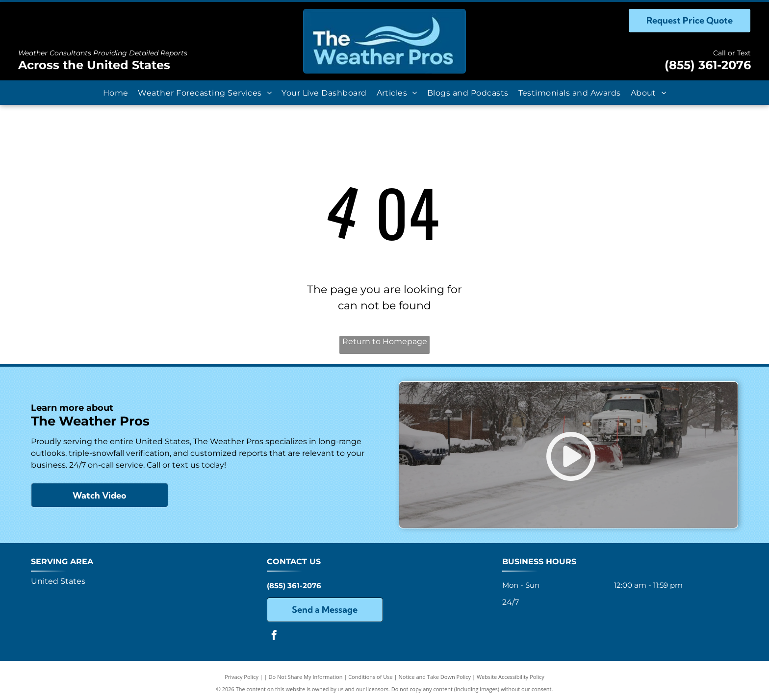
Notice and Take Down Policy (435, 677)
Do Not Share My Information (306, 677)
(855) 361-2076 (708, 65)
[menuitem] (116, 92)
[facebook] (274, 637)
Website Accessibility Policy (511, 677)
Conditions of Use (371, 677)
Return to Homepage (385, 341)
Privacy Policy (242, 677)
